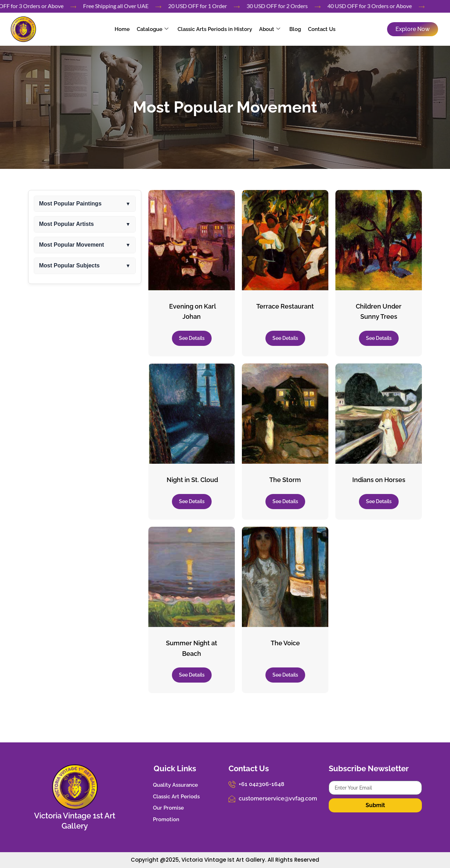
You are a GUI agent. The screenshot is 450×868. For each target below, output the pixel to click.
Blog (295, 29)
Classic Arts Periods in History (215, 29)
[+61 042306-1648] (232, 784)
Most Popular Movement (225, 107)
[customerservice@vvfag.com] (232, 799)
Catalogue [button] (153, 29)
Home (122, 29)
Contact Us (322, 29)
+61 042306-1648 (262, 784)
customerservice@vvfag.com (278, 799)
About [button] (270, 29)
